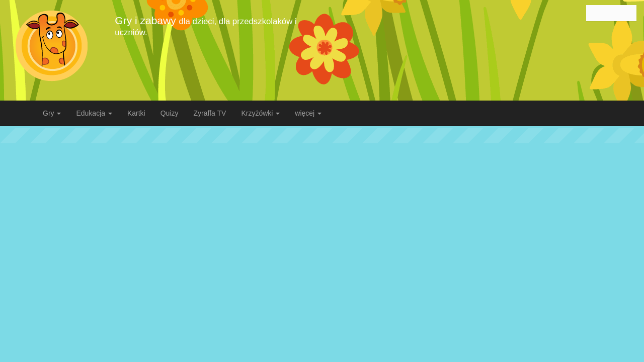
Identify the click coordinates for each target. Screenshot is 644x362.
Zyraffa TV (210, 113)
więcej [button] (308, 113)
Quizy (170, 113)
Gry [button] (52, 113)
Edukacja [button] (94, 113)
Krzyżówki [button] (260, 113)
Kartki (136, 113)
